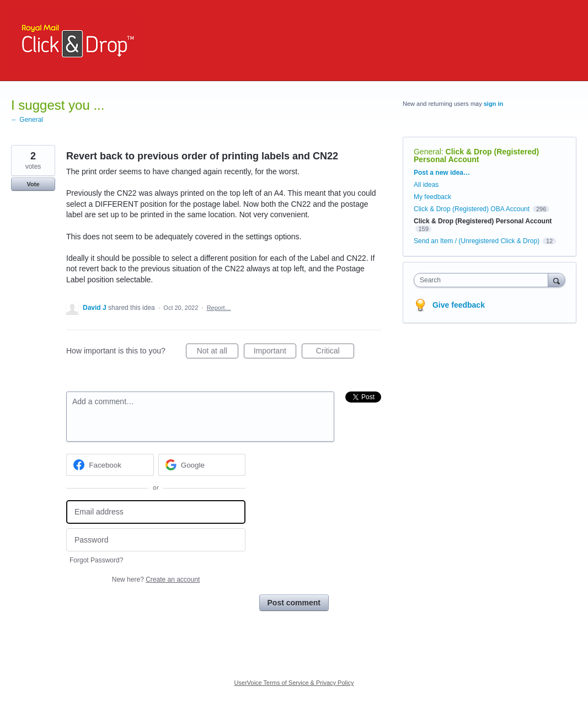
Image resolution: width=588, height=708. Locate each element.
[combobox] (483, 280)
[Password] (156, 540)
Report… (219, 308)
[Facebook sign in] (110, 465)
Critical (335, 352)
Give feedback (459, 305)
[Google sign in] (202, 465)
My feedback (432, 197)
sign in (493, 104)
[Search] (557, 280)
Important (275, 352)
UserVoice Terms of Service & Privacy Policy (294, 683)
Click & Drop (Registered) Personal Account (476, 155)
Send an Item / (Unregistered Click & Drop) (477, 241)
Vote (33, 184)
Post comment (294, 603)
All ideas (426, 185)
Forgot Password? (96, 560)
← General (27, 120)
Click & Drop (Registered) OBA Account (472, 209)
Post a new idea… (442, 173)
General (427, 152)
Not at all (218, 352)
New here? (156, 580)
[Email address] (156, 512)
